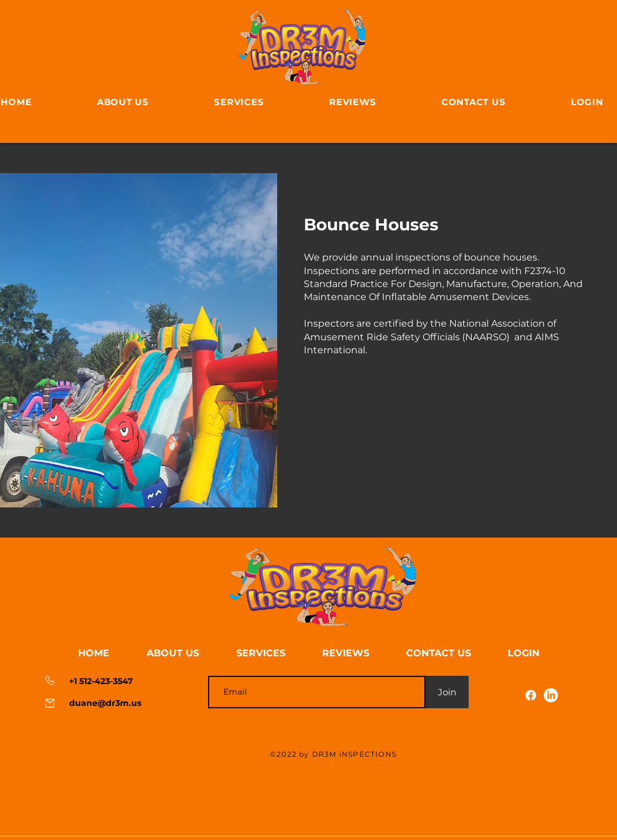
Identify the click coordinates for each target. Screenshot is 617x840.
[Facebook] (531, 695)
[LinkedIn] (551, 695)
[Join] (447, 692)
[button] (524, 653)
